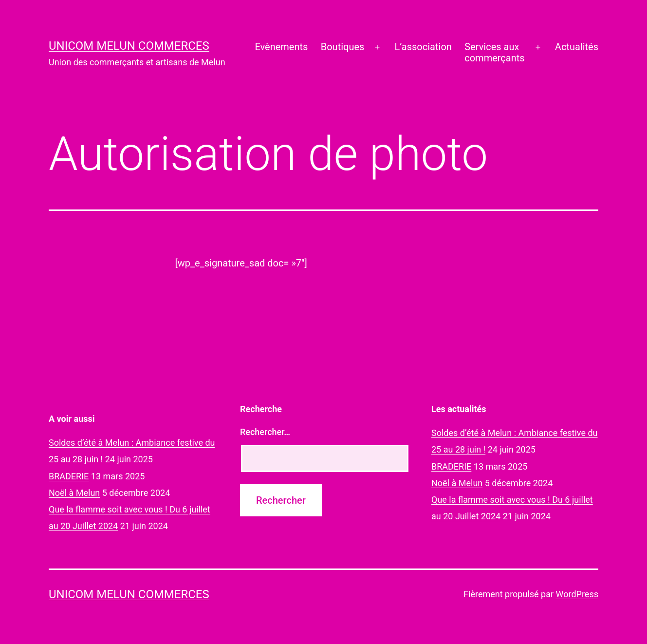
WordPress (577, 594)
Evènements (281, 47)
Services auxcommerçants (494, 52)
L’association (423, 47)
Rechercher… (265, 432)
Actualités (577, 47)
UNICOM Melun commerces (129, 46)
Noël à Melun (74, 493)
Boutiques (343, 47)
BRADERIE (69, 476)
